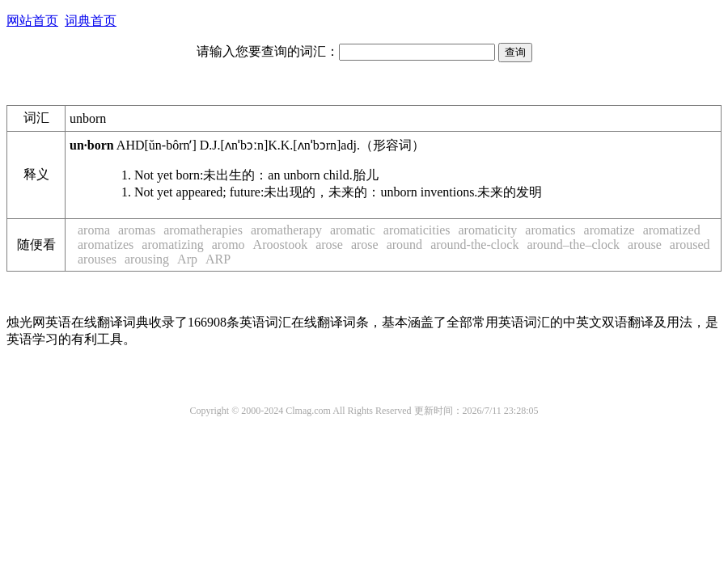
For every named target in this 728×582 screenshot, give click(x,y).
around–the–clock (573, 245)
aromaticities (417, 230)
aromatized (672, 230)
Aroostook (281, 245)
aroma (94, 230)
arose (329, 245)
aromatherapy (286, 230)
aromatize (609, 230)
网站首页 (32, 21)
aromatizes (106, 245)
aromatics (550, 230)
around (404, 245)
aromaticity (487, 230)
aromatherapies (203, 230)
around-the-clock (474, 245)
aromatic (353, 230)
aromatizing (172, 245)
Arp (187, 259)
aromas (137, 230)
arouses (97, 259)
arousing (147, 259)
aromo (229, 245)
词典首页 (91, 21)
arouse (645, 245)
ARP (218, 259)
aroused (690, 245)
